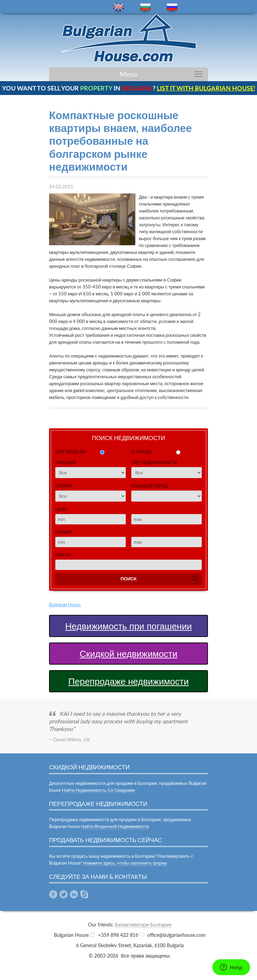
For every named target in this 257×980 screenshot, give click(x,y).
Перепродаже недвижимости (128, 681)
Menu (128, 74)
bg (145, 7)
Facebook (53, 894)
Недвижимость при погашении (129, 626)
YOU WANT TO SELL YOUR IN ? (129, 88)
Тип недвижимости (154, 462)
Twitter (64, 894)
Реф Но (63, 555)
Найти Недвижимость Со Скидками (98, 790)
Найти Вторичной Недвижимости (115, 826)
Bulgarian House (65, 605)
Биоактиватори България (143, 925)
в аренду (142, 452)
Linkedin (74, 894)
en (118, 7)
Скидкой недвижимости (129, 654)
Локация (65, 462)
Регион (64, 486)
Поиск (128, 579)
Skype (84, 894)
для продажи (71, 452)
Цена (61, 509)
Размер (64, 532)
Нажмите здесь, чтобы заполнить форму (125, 863)
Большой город (149, 486)
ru (172, 7)
